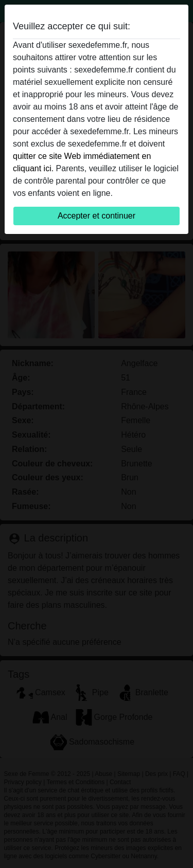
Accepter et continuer (97, 216)
